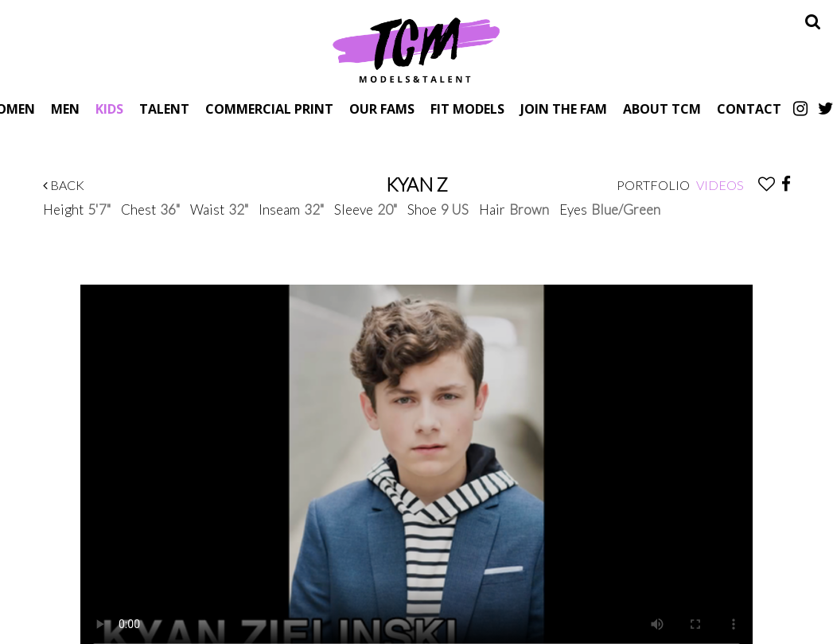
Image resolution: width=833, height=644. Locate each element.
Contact (749, 109)
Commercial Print (269, 109)
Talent (164, 109)
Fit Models (467, 109)
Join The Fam (564, 109)
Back (64, 185)
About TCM (662, 109)
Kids (109, 109)
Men (65, 109)
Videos (720, 185)
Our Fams (382, 109)
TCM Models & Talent (417, 49)
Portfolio (653, 185)
